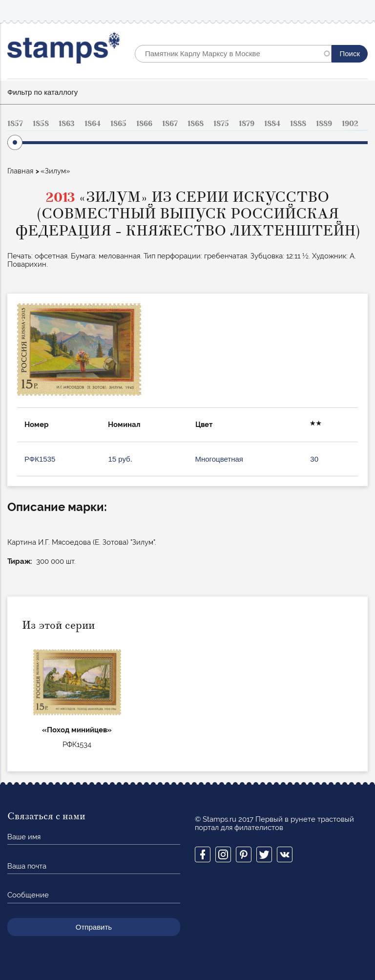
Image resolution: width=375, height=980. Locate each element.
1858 (41, 124)
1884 (272, 124)
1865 (118, 124)
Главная (20, 171)
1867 (170, 124)
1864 (93, 124)
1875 (221, 124)
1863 (67, 124)
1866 (144, 124)
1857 (15, 124)
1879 (247, 124)
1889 (324, 124)
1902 (350, 124)
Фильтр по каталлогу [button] (42, 92)
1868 (196, 124)
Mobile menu (360, 11)
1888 (298, 124)
